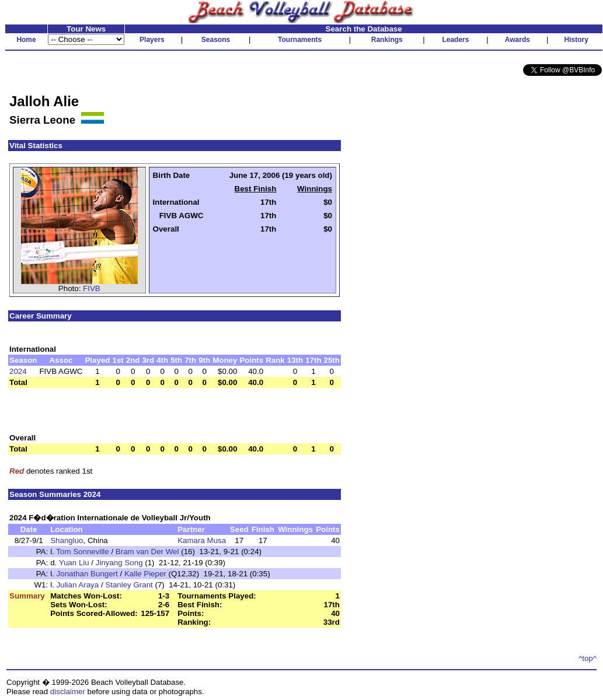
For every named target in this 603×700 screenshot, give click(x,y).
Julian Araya (78, 585)
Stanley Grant (129, 585)
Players (152, 40)
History (576, 40)
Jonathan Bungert (87, 574)
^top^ (588, 658)
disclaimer (68, 692)
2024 (18, 371)
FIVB (92, 288)
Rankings (387, 40)
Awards (517, 40)
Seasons (216, 40)
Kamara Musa (202, 540)
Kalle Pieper (145, 574)
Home (26, 40)
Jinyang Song (119, 563)
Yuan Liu (74, 563)
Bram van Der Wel (147, 552)
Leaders (455, 40)
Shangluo (67, 540)
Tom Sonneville (82, 552)
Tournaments (300, 40)
